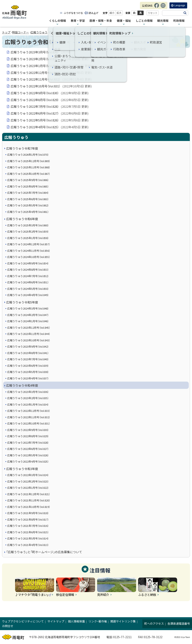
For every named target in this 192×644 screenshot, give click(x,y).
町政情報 (179, 21)
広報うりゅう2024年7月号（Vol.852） (28, 276)
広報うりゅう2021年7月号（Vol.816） (28, 526)
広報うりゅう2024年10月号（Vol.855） (29, 257)
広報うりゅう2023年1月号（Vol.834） (51, 66)
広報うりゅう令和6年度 (22, 219)
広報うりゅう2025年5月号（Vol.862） (28, 205)
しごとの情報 (144, 21)
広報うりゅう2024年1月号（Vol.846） (28, 321)
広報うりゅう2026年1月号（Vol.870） (28, 155)
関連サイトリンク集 (123, 621)
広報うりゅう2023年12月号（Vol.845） (29, 328)
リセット (153, 13)
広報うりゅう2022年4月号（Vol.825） (50, 127)
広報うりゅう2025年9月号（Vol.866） (28, 180)
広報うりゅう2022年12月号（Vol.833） (51, 73)
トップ (6, 32)
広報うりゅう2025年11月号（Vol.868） (29, 167)
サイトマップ (56, 621)
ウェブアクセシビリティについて (23, 621)
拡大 (119, 13)
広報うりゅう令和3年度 (22, 469)
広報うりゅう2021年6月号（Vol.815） (28, 532)
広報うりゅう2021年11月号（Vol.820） (29, 500)
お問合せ (8, 626)
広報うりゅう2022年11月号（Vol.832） (51, 79)
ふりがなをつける (73, 13)
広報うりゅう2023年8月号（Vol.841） (28, 353)
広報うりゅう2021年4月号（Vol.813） (28, 545)
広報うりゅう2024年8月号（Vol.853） (28, 270)
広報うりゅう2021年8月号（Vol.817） (28, 519)
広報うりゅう (39, 32)
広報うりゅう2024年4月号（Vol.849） (28, 295)
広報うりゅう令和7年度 (22, 148)
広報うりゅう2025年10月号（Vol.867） (29, 174)
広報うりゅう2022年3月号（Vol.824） (28, 475)
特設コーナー (21, 32)
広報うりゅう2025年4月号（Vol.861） (28, 212)
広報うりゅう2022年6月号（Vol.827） (50, 113)
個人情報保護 (76, 621)
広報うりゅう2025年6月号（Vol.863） (28, 199)
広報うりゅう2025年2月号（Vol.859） (28, 231)
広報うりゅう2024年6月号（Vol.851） (28, 282)
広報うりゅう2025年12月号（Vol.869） (29, 161)
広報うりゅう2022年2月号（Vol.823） (28, 481)
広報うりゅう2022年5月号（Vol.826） (50, 120)
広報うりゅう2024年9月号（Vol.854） (28, 263)
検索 (185, 13)
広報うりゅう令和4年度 (22, 385)
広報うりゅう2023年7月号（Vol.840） (28, 359)
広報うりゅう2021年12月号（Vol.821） (29, 494)
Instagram (163, 7)
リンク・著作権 (98, 621)
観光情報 (163, 21)
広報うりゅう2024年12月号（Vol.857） (29, 244)
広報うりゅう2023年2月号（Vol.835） (50, 59)
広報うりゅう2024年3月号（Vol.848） (28, 308)
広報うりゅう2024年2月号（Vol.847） (28, 315)
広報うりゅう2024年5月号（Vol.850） (28, 289)
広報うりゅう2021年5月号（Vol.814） (28, 538)
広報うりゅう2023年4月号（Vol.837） (28, 378)
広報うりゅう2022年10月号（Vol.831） (51, 86)
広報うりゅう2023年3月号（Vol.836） (50, 52)
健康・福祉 (124, 21)
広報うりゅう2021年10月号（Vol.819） (29, 507)
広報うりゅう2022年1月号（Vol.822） (28, 488)
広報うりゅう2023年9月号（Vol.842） (28, 346)
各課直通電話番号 (179, 623)
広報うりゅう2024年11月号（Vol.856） (29, 251)
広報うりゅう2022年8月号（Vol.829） (50, 100)
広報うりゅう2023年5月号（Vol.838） (28, 372)
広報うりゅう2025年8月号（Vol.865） (28, 186)
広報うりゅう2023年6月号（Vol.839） (28, 366)
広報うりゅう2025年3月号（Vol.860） (28, 225)
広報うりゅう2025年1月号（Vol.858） (28, 238)
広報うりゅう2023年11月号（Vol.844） (29, 334)
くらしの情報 (57, 21)
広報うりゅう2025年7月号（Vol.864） (28, 193)
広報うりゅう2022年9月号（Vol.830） (50, 93)
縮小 (112, 13)
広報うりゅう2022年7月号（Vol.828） (50, 107)
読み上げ (93, 13)
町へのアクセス (154, 623)
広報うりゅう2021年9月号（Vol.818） (28, 513)
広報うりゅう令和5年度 (22, 302)
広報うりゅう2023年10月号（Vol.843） (29, 340)
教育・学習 (78, 21)
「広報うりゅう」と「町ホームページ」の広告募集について (44, 552)
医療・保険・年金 (101, 21)
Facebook (157, 7)
